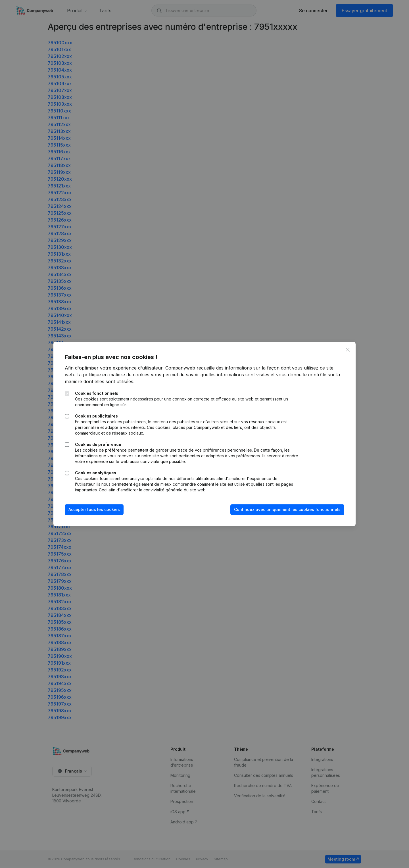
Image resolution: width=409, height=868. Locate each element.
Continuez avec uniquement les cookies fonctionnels (287, 509)
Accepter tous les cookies (94, 509)
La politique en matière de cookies (113, 375)
